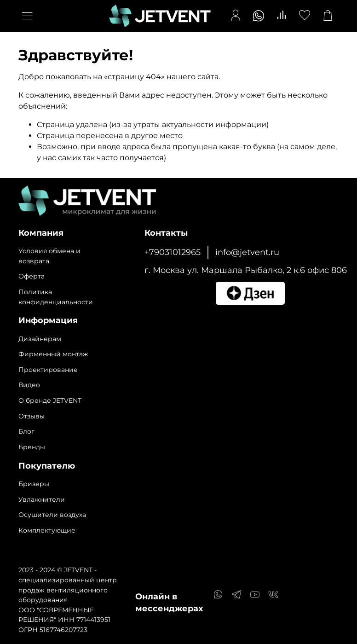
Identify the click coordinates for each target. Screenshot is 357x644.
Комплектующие (47, 530)
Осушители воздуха (52, 515)
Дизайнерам (40, 339)
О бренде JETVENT (50, 400)
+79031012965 (173, 252)
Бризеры (34, 484)
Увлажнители (42, 499)
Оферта (32, 276)
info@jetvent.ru (247, 252)
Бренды (32, 447)
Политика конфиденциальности (56, 297)
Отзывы (32, 416)
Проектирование (48, 370)
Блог (26, 431)
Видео (29, 385)
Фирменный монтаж (53, 354)
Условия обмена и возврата (49, 256)
